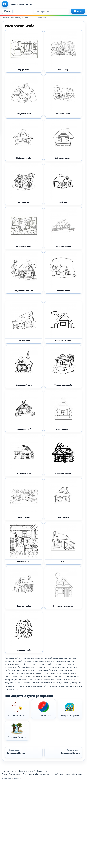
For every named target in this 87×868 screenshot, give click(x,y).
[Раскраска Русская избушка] (63, 228)
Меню (7, 11)
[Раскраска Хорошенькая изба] (24, 411)
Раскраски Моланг (17, 709)
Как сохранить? (9, 771)
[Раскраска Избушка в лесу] (24, 95)
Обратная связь (63, 774)
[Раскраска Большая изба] (24, 322)
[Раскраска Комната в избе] (24, 543)
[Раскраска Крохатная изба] (24, 455)
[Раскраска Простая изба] (63, 499)
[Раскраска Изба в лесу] (63, 51)
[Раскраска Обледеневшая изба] (63, 367)
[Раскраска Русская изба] (24, 184)
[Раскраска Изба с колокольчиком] (63, 588)
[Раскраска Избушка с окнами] (63, 140)
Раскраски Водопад (17, 731)
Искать (78, 11)
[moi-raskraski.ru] (43, 4)
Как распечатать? (27, 771)
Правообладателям (11, 774)
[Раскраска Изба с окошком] (63, 411)
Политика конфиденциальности (38, 774)
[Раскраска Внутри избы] (24, 51)
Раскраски (42, 771)
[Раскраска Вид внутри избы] (24, 228)
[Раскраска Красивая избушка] (24, 367)
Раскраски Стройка (70, 709)
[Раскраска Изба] (63, 543)
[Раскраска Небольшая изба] (24, 140)
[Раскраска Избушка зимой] (63, 95)
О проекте (77, 774)
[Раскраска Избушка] (63, 184)
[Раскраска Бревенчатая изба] (63, 455)
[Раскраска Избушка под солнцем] (24, 272)
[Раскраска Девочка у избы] (24, 588)
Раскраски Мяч (44, 709)
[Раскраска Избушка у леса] (63, 272)
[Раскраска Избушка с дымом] (63, 322)
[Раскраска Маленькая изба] (24, 632)
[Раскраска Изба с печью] (24, 499)
